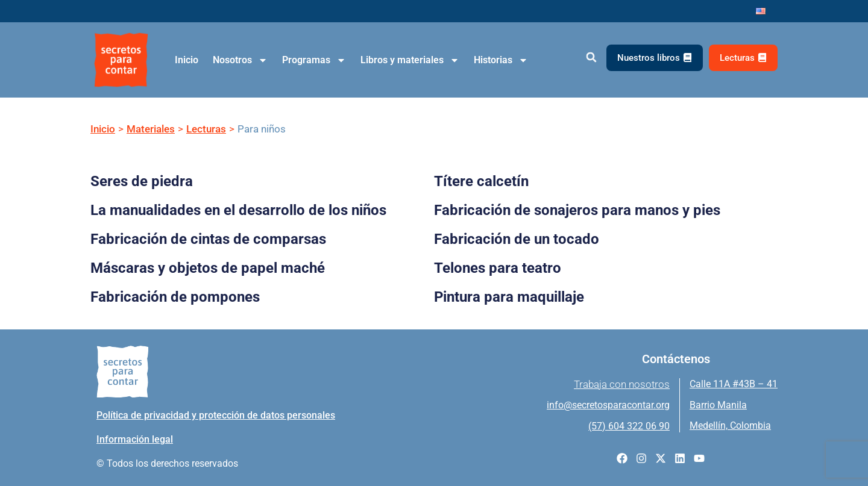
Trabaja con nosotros (622, 384)
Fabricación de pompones (175, 297)
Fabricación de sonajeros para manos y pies (577, 210)
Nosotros (240, 60)
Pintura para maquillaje (509, 297)
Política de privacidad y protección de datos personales (216, 415)
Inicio (187, 60)
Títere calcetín (481, 181)
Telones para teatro (498, 268)
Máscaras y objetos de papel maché (208, 268)
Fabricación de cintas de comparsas (208, 239)
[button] (591, 58)
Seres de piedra (142, 181)
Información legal (135, 439)
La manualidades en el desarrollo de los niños (238, 210)
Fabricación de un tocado (517, 239)
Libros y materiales (410, 60)
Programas (314, 60)
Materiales (151, 129)
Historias (501, 60)
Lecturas (206, 129)
